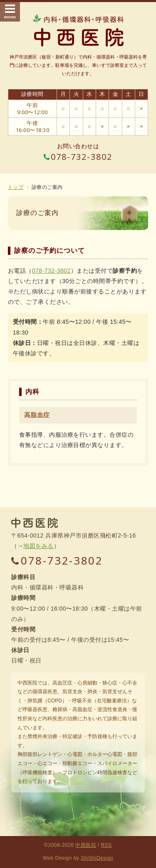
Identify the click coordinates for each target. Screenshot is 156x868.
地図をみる (38, 546)
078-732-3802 (78, 157)
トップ (16, 187)
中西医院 (86, 845)
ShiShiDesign (97, 858)
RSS (106, 845)
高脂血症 (37, 415)
